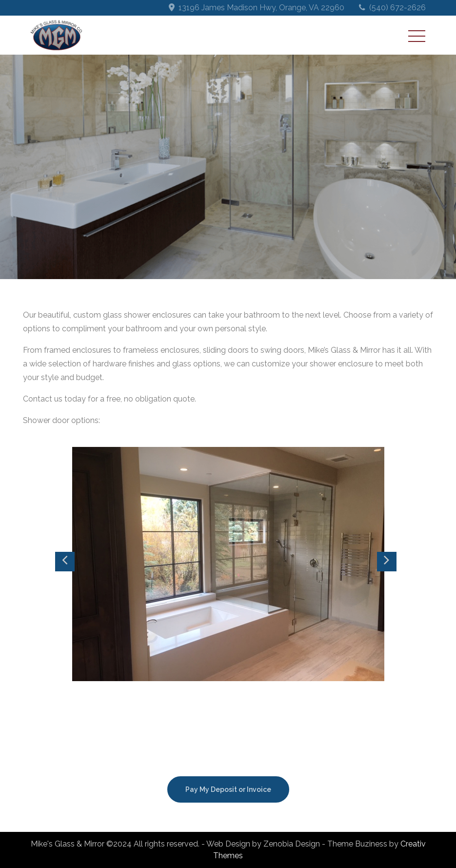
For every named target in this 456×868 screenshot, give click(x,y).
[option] (228, 564)
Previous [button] (65, 562)
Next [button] (387, 562)
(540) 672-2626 (397, 8)
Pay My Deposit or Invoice (228, 789)
